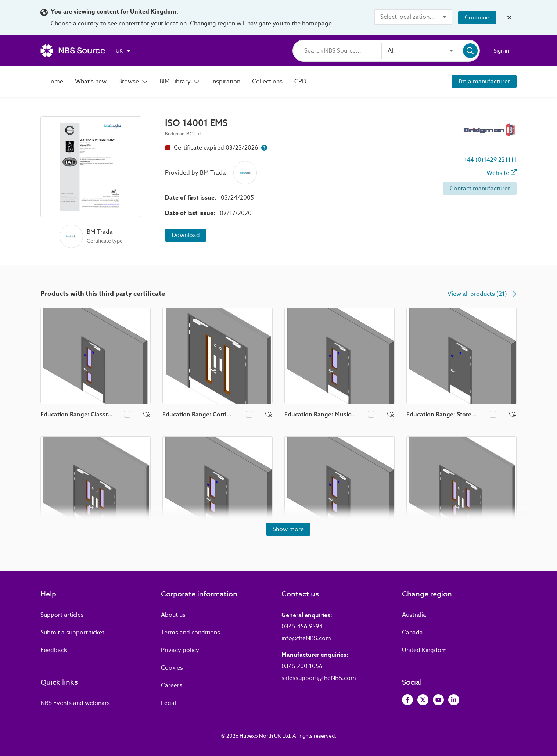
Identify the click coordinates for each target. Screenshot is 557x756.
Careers (172, 685)
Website (502, 173)
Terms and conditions (191, 633)
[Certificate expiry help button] (264, 148)
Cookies (172, 668)
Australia (414, 615)
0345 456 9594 (302, 627)
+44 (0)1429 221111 (490, 160)
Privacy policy (180, 650)
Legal (168, 703)
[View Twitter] (423, 700)
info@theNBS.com (306, 638)
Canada (412, 633)
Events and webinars (75, 703)
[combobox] (413, 17)
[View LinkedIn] (454, 700)
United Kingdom (424, 650)
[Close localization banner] (509, 18)
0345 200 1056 (302, 666)
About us (173, 615)
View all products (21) (482, 294)
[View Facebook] (407, 700)
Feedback (54, 650)
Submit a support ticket (72, 633)
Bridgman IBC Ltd (183, 134)
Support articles (62, 615)
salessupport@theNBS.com (319, 678)
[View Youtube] (438, 700)
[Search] (343, 51)
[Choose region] (124, 51)
